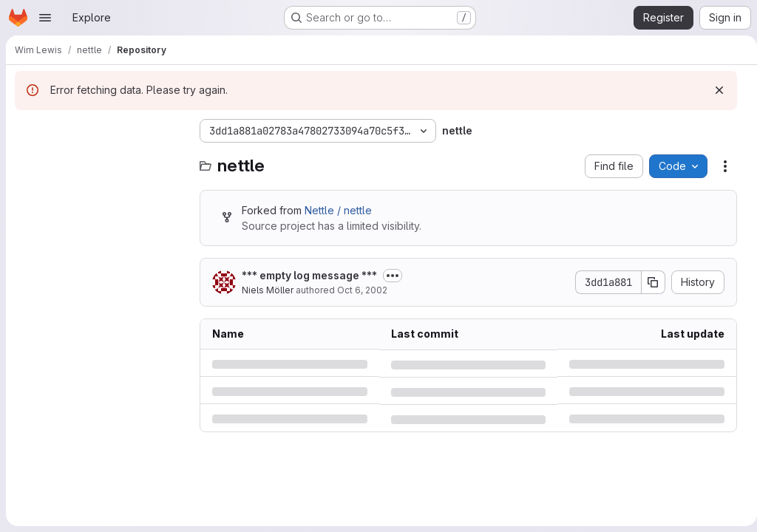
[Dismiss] (713, 90)
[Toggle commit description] (393, 276)
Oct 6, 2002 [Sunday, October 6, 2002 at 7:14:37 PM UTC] (362, 290)
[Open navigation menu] (45, 18)
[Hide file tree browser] (27, 131)
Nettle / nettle (338, 210)
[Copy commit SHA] (648, 282)
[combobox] (100, 160)
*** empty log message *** (309, 275)
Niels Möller (268, 290)
